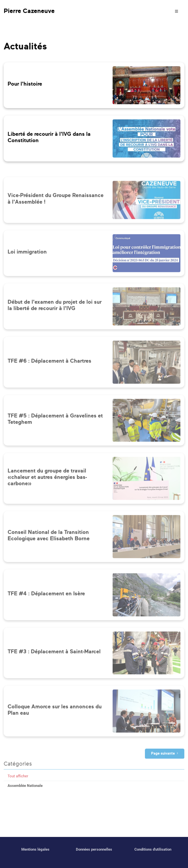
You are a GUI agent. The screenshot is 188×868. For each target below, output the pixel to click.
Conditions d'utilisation (153, 849)
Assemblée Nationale (25, 801)
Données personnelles (94, 849)
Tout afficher (18, 791)
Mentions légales (35, 849)
